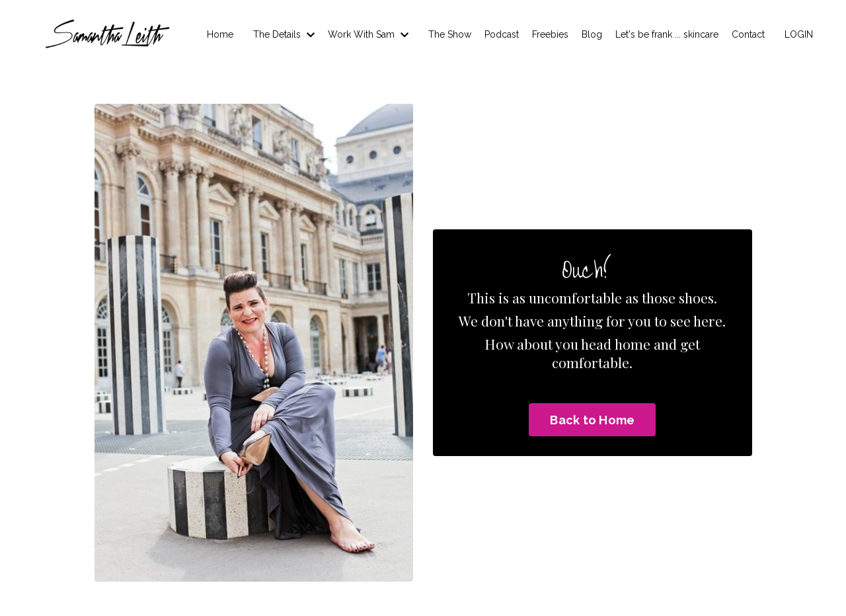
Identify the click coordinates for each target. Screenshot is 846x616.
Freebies (550, 34)
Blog (592, 34)
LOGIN (799, 34)
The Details (284, 34)
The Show (450, 34)
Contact (748, 34)
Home (220, 34)
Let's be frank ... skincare (667, 34)
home (633, 344)
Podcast (502, 34)
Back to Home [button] (592, 420)
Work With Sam (368, 34)
